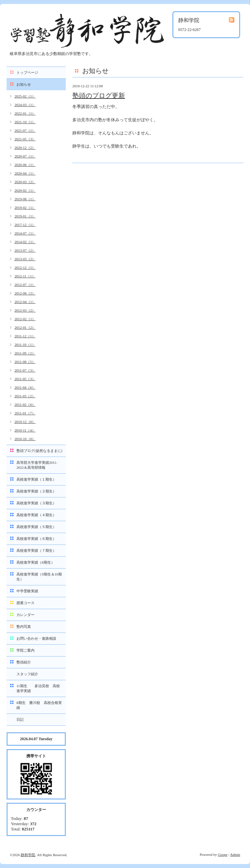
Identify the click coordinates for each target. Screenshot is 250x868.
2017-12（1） (25, 225)
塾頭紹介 (24, 662)
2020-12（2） (25, 148)
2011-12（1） (25, 336)
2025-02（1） (25, 96)
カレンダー (25, 615)
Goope (223, 854)
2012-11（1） (25, 276)
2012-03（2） (25, 310)
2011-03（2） (25, 396)
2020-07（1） (25, 156)
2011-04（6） (25, 387)
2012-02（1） (25, 319)
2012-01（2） (25, 327)
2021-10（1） (25, 122)
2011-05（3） (25, 379)
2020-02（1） (25, 190)
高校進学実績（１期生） (36, 479)
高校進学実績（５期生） (36, 527)
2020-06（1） (25, 165)
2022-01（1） (25, 113)
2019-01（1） (25, 216)
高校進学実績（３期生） (36, 503)
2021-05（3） (25, 139)
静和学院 (28, 855)
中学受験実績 (27, 591)
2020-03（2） (25, 182)
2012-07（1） (25, 285)
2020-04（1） (25, 173)
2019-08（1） (25, 199)
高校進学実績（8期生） (36, 562)
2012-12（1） (25, 267)
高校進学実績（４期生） (36, 515)
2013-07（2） (25, 250)
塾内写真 (24, 627)
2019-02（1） (25, 208)
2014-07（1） (25, 233)
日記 (20, 719)
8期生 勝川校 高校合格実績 (39, 705)
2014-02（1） (25, 242)
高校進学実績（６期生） (36, 539)
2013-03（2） (25, 259)
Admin (235, 854)
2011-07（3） (25, 370)
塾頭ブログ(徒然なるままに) (39, 451)
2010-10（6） (25, 439)
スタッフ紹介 (27, 674)
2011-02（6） (25, 405)
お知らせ (24, 84)
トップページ (27, 72)
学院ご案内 (25, 650)
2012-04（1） (25, 302)
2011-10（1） (25, 345)
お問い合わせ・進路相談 (36, 638)
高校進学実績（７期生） (36, 550)
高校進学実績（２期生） (36, 491)
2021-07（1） (25, 130)
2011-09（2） (25, 353)
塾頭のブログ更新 (99, 96)
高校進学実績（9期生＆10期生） (39, 577)
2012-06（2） (25, 293)
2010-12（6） (25, 422)
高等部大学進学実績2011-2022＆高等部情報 (37, 465)
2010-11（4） (25, 430)
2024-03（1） (25, 105)
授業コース (25, 603)
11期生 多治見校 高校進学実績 (38, 688)
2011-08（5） (25, 362)
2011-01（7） (25, 413)
